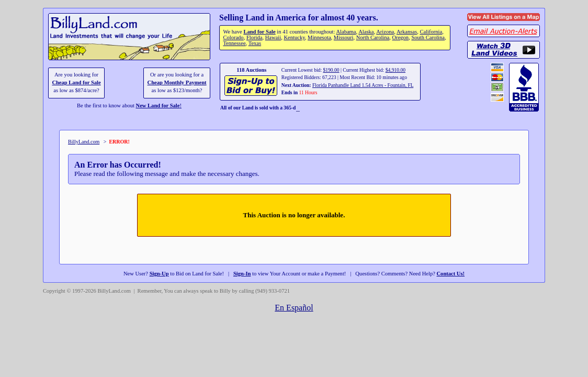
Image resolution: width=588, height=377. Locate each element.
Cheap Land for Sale (76, 82)
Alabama (346, 32)
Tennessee (234, 43)
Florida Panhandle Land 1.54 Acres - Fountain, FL (363, 85)
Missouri (344, 37)
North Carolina (373, 37)
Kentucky (294, 37)
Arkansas (407, 32)
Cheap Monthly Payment (177, 82)
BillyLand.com (84, 142)
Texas (255, 43)
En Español (294, 308)
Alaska (366, 32)
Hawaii (273, 37)
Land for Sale (259, 32)
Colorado (233, 37)
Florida (254, 37)
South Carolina (428, 37)
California (431, 32)
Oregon (401, 37)
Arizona (385, 32)
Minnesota (319, 37)
